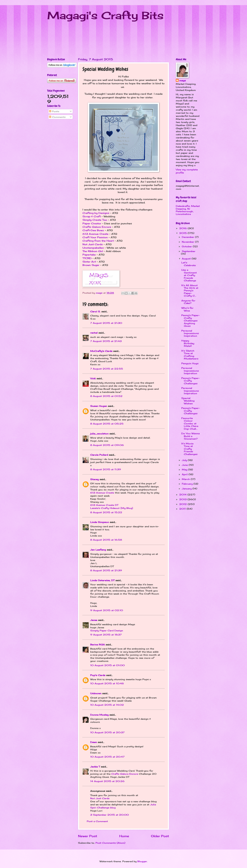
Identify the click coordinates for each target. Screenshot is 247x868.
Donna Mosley (99, 715)
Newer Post (88, 836)
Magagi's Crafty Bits (105, 15)
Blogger (142, 861)
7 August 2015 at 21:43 (106, 341)
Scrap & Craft (92, 216)
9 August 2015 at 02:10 (107, 610)
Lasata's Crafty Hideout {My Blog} (112, 508)
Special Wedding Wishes (188, 401)
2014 (183, 495)
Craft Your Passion (95, 237)
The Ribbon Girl (93, 251)
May (185, 470)
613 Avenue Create (95, 234)
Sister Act (89, 262)
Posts (54, 111)
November (188, 242)
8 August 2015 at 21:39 (106, 570)
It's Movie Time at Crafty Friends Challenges (189, 449)
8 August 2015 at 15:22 (106, 512)
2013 (183, 499)
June (185, 465)
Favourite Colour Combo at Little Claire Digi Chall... (190, 423)
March (186, 479)
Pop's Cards (98, 675)
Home (124, 836)
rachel (94, 333)
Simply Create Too (95, 220)
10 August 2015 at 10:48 (107, 683)
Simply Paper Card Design (107, 630)
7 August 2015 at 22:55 (107, 369)
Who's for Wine (187, 309)
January (187, 489)
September (189, 251)
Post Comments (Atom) (110, 843)
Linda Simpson (100, 522)
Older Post (160, 836)
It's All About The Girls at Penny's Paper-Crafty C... (190, 291)
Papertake (89, 255)
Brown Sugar (91, 265)
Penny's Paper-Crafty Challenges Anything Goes (190, 321)
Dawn (94, 742)
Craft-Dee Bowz (93, 230)
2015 (183, 233)
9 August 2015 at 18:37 (106, 635)
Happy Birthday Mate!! (188, 343)
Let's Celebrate (189, 264)
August (187, 259)
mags (183, 80)
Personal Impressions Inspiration (190, 333)
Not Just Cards (93, 244)
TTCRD (87, 258)
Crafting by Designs (96, 213)
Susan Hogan (99, 406)
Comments (57, 117)
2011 (183, 509)
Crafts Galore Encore (97, 227)
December (188, 237)
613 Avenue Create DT (104, 505)
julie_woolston (99, 434)
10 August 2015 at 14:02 (107, 705)
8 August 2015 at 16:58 (106, 540)
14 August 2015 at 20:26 (107, 781)
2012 (183, 504)
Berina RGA (98, 645)
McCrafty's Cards (101, 351)
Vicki (93, 378)
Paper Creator (92, 223)
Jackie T (95, 767)
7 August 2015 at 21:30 (106, 323)
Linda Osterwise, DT (102, 580)
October (187, 246)
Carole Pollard (99, 455)
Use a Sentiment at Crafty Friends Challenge (189, 275)
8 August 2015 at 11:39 (106, 469)
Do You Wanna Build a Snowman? (190, 436)
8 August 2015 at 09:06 (107, 445)
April (185, 474)
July (185, 460)
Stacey (95, 479)
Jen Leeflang (98, 550)
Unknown (96, 693)
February (188, 484)
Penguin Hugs (190, 363)
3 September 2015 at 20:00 (110, 815)
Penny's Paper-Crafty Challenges (190, 381)
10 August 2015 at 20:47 (107, 757)
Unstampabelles (93, 248)
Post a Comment (97, 821)
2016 (183, 228)
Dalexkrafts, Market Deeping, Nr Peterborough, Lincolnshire (188, 210)
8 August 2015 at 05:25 (107, 424)
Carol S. (95, 311)
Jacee (94, 620)
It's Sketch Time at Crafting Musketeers (190, 355)
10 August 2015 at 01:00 (107, 665)
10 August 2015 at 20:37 (107, 732)
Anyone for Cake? (188, 302)
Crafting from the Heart (98, 241)
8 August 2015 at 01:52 (106, 396)
